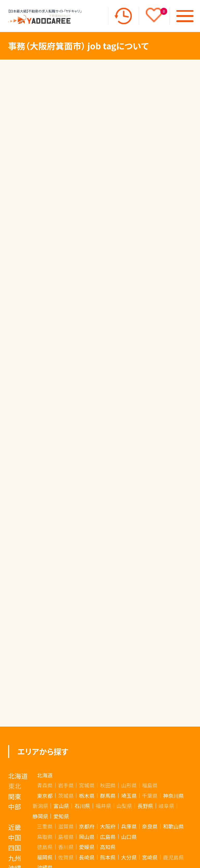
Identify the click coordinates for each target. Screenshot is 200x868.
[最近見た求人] (123, 16)
